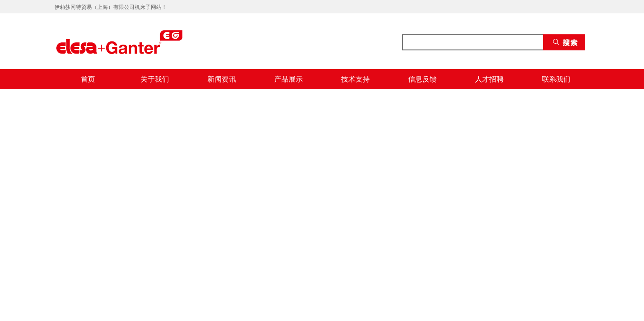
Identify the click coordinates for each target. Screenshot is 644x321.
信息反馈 (422, 79)
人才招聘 (489, 79)
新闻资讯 (222, 79)
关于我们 (155, 79)
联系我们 (556, 79)
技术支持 (355, 79)
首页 (88, 79)
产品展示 (289, 79)
